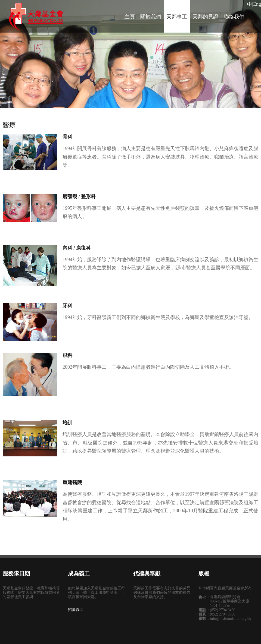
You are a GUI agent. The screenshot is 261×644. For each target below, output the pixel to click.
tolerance (36, 18)
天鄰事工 (177, 17)
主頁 (130, 17)
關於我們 (151, 17)
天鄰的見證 (205, 17)
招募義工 (76, 610)
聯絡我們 (234, 17)
